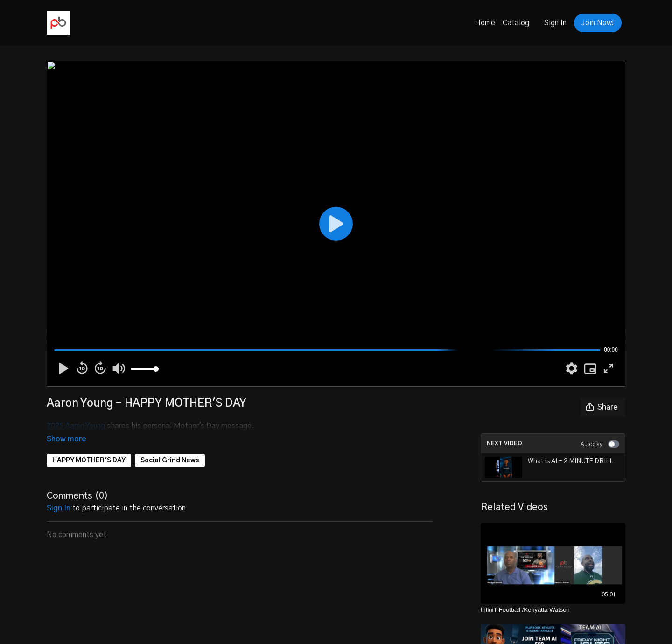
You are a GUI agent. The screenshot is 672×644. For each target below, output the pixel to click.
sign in (59, 495)
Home (485, 23)
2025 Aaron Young (77, 426)
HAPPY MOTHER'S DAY (89, 447)
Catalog (516, 23)
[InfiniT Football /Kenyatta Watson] (553, 610)
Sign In (555, 23)
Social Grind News (170, 447)
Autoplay (600, 444)
